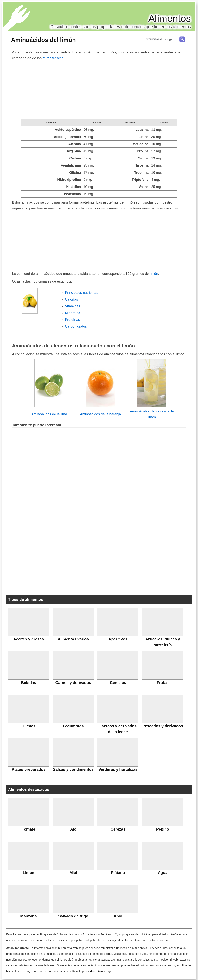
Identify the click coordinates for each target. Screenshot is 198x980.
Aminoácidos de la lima (49, 414)
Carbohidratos (76, 326)
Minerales (73, 313)
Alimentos (170, 19)
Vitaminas (73, 306)
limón (154, 274)
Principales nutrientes (82, 293)
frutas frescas (53, 58)
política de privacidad (82, 971)
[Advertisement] (99, 90)
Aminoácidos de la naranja (100, 414)
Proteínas (72, 320)
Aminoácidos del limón (43, 40)
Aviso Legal (105, 971)
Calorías (71, 299)
